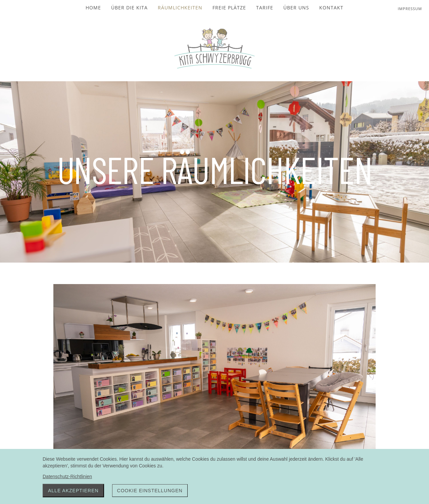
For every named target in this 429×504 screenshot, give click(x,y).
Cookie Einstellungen (150, 491)
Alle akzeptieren (73, 491)
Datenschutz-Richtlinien (67, 476)
